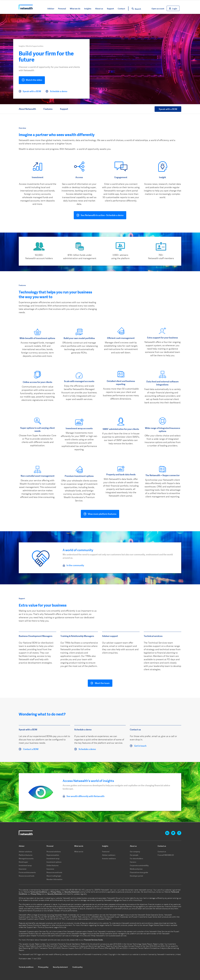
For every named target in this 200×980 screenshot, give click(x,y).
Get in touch (138, 746)
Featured (106, 852)
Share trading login (54, 876)
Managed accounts (26, 859)
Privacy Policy (56, 892)
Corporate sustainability (139, 865)
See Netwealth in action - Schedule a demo (102, 215)
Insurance (23, 869)
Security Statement (72, 892)
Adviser (51, 9)
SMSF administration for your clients (121, 429)
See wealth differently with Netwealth (84, 796)
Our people (134, 855)
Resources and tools (27, 876)
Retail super (23, 862)
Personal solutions (54, 852)
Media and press (136, 869)
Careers (133, 862)
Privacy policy (43, 967)
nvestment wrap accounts (80, 428)
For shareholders (136, 859)
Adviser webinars (109, 855)
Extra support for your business (162, 338)
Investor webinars (109, 859)
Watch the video (32, 80)
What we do (75, 9)
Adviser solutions (25, 852)
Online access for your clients (37, 382)
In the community (73, 565)
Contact (121, 9)
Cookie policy (77, 967)
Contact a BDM (29, 749)
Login (175, 9)
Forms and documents (27, 872)
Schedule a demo (56, 91)
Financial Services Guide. (94, 940)
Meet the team (100, 683)
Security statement (60, 967)
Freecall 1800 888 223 (166, 855)
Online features (52, 865)
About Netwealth (27, 109)
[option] (37, 179)
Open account (158, 9)
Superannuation (53, 855)
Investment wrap (25, 865)
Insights (88, 9)
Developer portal (136, 876)
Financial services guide (139, 872)
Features (48, 109)
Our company (135, 852)
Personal (62, 9)
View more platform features (102, 514)
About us (99, 9)
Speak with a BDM (30, 91)
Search (138, 9)
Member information (54, 879)
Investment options (54, 862)
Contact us (162, 852)
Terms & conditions (26, 967)
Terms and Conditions (39, 892)
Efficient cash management (121, 338)
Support (110, 9)
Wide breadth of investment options (38, 338)
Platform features (26, 855)
